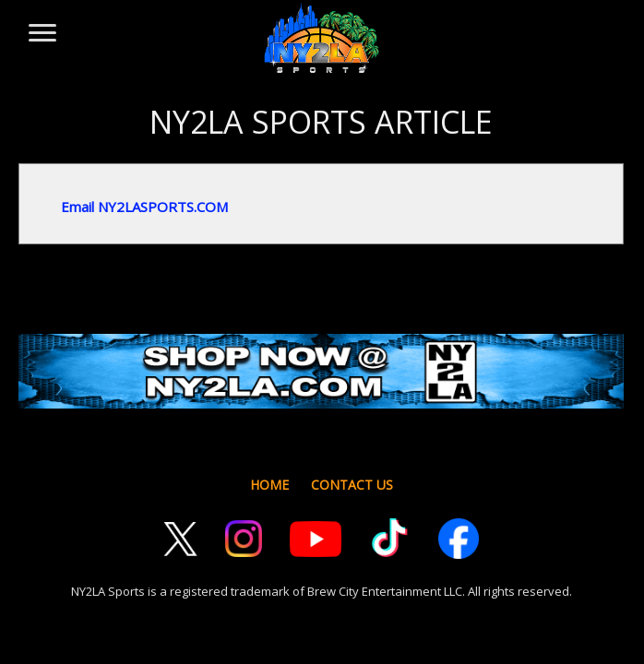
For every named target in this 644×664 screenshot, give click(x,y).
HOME (269, 485)
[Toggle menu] (41, 24)
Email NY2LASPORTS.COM (144, 207)
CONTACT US (352, 485)
